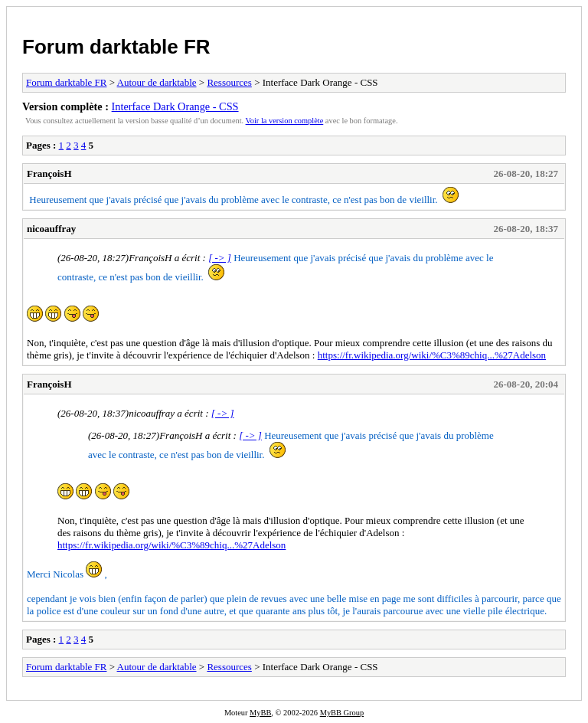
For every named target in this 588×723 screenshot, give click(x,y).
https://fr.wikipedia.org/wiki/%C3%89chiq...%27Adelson (432, 355)
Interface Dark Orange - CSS (175, 106)
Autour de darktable (157, 82)
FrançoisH (49, 173)
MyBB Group (342, 713)
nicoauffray (51, 229)
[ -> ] (220, 258)
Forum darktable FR (116, 47)
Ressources (229, 82)
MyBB (260, 713)
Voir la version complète (285, 121)
